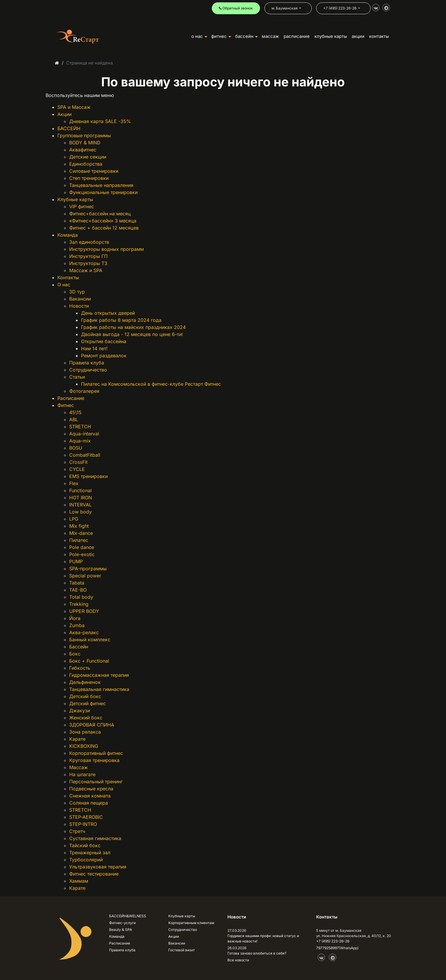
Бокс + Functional (89, 661)
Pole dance (82, 547)
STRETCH (80, 427)
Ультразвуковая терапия (98, 867)
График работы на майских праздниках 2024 (133, 327)
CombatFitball (85, 455)
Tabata (77, 583)
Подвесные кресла (91, 789)
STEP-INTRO (83, 824)
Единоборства (86, 164)
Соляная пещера (89, 803)
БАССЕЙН (247, 36)
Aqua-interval (84, 434)
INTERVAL (80, 505)
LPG (74, 519)
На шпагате (82, 774)
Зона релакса (85, 732)
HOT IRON (81, 498)
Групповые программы (84, 135)
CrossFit (78, 462)
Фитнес (66, 405)
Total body (81, 597)
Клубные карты (75, 199)
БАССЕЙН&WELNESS (128, 916)
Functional (80, 490)
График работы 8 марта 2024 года (121, 320)
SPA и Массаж (74, 107)
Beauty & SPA (121, 930)
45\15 (75, 412)
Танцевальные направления (101, 185)
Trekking (79, 604)
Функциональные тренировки (103, 192)
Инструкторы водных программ (106, 249)
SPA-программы (88, 569)
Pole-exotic (82, 554)
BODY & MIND (85, 143)
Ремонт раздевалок (104, 356)
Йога (75, 618)
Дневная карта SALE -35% (100, 121)
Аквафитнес (83, 150)
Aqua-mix (80, 441)
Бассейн (79, 647)
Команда (68, 235)
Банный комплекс (90, 640)
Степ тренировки (89, 178)
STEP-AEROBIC (86, 817)
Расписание (71, 398)
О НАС (199, 36)
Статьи (77, 377)
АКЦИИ (358, 36)
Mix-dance (81, 533)
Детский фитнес (88, 703)
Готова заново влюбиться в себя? (257, 953)
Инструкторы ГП (88, 256)
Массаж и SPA (86, 270)
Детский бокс (85, 696)
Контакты (68, 277)
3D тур (77, 292)
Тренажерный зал (90, 853)
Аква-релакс (84, 632)
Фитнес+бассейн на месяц (100, 214)
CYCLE (77, 469)
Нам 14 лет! (94, 348)
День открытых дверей (108, 313)
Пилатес (79, 540)
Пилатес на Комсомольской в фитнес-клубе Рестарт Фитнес (151, 384)
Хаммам (79, 881)
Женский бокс (86, 718)
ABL (74, 419)
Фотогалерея (84, 391)
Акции (64, 114)
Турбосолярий (86, 860)
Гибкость (80, 668)
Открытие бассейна (104, 341)
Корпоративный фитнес (96, 753)
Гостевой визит (182, 950)
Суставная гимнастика (95, 838)
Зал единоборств (89, 242)
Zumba (77, 625)
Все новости (238, 960)
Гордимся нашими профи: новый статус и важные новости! (263, 938)
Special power (85, 576)
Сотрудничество (88, 370)
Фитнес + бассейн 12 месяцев (104, 228)
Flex (74, 483)
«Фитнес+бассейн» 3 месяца (103, 221)
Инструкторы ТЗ (88, 263)
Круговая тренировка (94, 760)
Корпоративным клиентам (191, 923)
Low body (80, 512)
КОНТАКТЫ (379, 36)
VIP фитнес (82, 206)
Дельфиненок (85, 682)
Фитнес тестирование (94, 874)
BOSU (76, 448)
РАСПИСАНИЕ (297, 36)
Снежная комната (90, 796)
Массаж (270, 36)
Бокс (75, 654)
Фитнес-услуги (122, 923)
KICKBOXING (84, 746)
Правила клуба (87, 363)
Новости (79, 306)
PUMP (76, 561)
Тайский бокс (85, 845)
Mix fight (79, 526)
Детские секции (88, 157)
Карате (77, 739)
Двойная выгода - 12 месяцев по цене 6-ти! (132, 334)
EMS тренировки (88, 476)
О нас (64, 285)
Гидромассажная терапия (99, 675)
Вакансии (80, 299)
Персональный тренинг (96, 782)
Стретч (77, 831)
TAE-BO (78, 590)
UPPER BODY (84, 611)
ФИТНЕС (221, 36)
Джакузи (80, 711)
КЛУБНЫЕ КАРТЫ (331, 36)
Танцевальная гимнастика (99, 689)
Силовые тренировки (94, 171)
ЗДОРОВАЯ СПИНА (92, 725)
